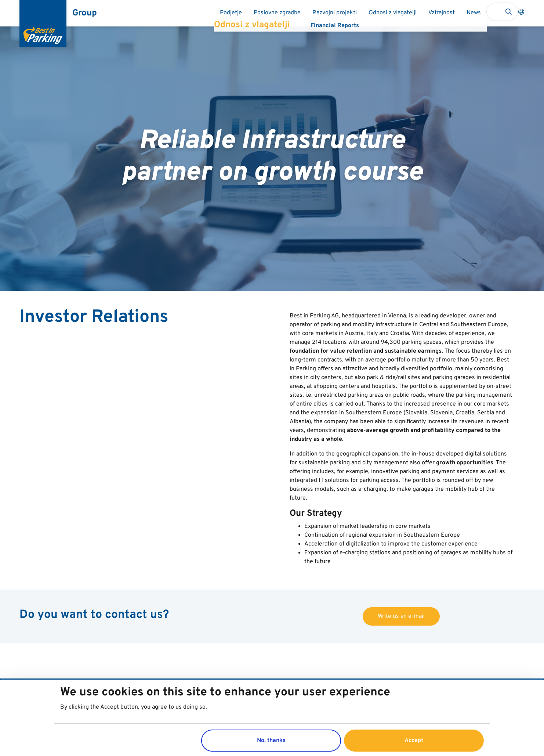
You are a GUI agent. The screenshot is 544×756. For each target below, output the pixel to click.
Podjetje (231, 13)
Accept (414, 745)
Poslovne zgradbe (277, 13)
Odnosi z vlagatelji (393, 13)
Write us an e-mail (401, 616)
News (474, 13)
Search (508, 12)
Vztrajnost (442, 13)
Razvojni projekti (335, 13)
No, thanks (271, 745)
